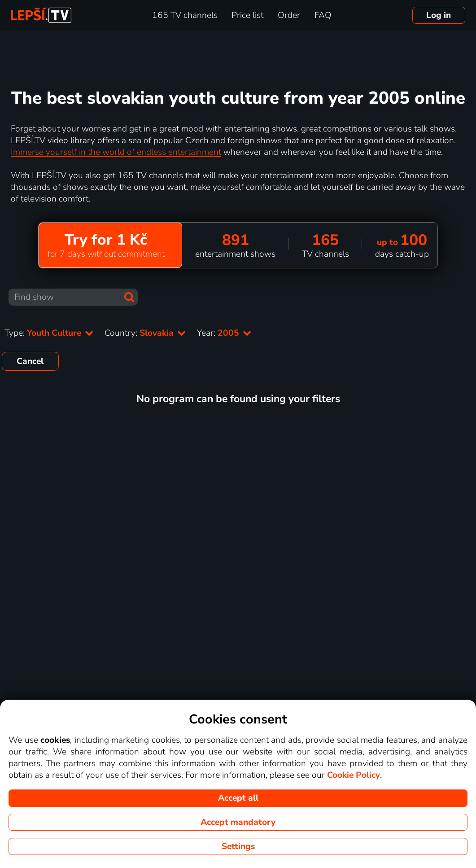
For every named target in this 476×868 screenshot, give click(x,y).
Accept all (238, 798)
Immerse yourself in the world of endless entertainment (116, 152)
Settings (238, 846)
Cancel (30, 361)
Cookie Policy (354, 775)
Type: (49, 333)
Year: (224, 333)
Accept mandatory (238, 822)
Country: (145, 333)
